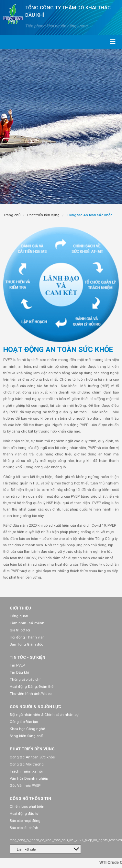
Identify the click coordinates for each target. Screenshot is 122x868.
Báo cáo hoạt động (25, 821)
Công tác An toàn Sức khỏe (32, 757)
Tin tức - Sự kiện (28, 657)
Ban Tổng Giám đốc (26, 644)
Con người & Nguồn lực (35, 707)
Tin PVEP (17, 665)
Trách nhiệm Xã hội (26, 771)
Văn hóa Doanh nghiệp (29, 779)
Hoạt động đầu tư (24, 814)
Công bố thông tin (30, 799)
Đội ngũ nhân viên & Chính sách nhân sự (44, 715)
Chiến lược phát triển (27, 807)
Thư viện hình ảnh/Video (31, 694)
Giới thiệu (20, 608)
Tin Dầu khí (19, 673)
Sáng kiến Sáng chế (26, 736)
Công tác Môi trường (27, 764)
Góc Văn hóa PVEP (25, 786)
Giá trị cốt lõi (20, 630)
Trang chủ (12, 215)
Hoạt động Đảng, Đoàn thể (32, 687)
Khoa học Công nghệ (27, 729)
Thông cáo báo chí (25, 680)
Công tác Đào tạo (24, 722)
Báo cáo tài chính (24, 828)
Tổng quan (19, 616)
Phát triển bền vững (43, 215)
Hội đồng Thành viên (27, 637)
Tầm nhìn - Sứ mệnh (27, 623)
